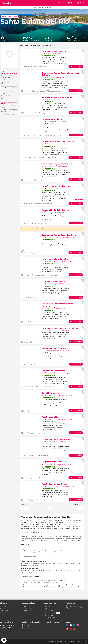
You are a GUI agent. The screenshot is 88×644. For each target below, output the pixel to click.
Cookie (85, 642)
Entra (75, 3)
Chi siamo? (3, 606)
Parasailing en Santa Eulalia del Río (9, 88)
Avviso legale (64, 642)
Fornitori (47, 606)
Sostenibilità (4, 611)
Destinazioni (26, 606)
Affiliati (46, 608)
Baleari (10, 16)
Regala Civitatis (5, 613)
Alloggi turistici (49, 615)
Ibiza (16, 16)
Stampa (3, 608)
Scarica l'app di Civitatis (31, 622)
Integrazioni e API (50, 613)
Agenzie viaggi (49, 611)
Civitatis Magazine (28, 608)
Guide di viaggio (27, 611)
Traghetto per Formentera (9, 73)
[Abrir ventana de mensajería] (4, 640)
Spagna (4, 16)
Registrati (83, 3)
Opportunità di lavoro (51, 617)
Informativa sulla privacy (76, 642)
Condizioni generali (55, 642)
